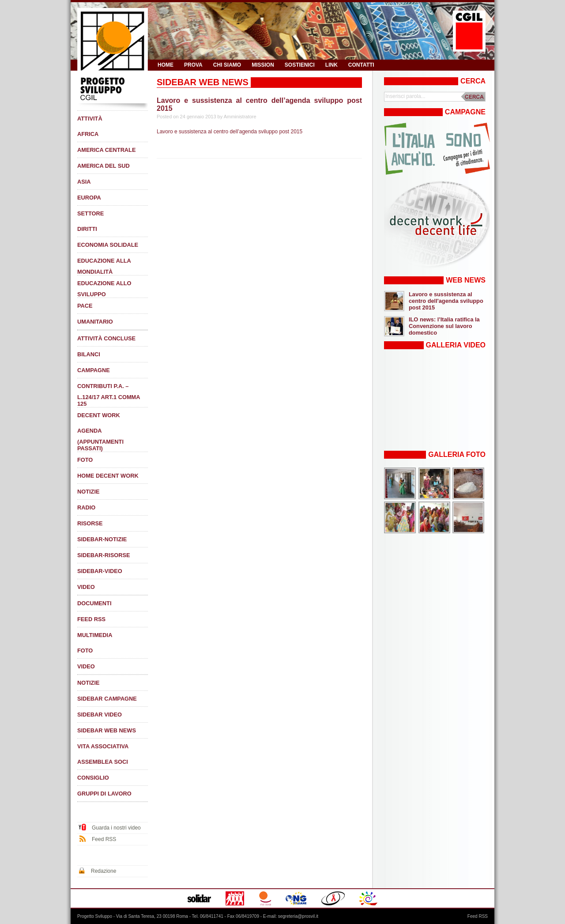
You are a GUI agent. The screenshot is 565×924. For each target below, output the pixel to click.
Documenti (94, 603)
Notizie (88, 492)
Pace (85, 306)
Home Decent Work (108, 476)
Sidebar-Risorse (104, 555)
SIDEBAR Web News (107, 730)
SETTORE (90, 213)
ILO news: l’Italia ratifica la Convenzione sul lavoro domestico (444, 326)
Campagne (94, 370)
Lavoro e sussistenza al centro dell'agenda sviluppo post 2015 (446, 301)
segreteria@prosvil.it (298, 916)
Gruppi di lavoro (104, 794)
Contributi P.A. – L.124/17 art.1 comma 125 (109, 395)
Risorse (90, 523)
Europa (89, 198)
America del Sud (104, 166)
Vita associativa (103, 746)
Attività (90, 119)
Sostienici (300, 65)
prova (193, 65)
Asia (84, 182)
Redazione (104, 871)
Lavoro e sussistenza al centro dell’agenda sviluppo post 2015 (230, 132)
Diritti (87, 229)
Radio (86, 507)
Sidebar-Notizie (102, 539)
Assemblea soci (103, 762)
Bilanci (89, 354)
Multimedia (95, 635)
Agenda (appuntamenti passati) (100, 439)
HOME (166, 65)
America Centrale (106, 150)
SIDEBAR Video (100, 715)
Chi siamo (227, 65)
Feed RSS (91, 619)
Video (86, 587)
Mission (263, 65)
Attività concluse (106, 338)
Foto (85, 460)
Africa (88, 134)
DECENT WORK (99, 415)
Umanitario (95, 322)
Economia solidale (108, 245)
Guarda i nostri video (116, 828)
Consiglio (93, 778)
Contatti (361, 65)
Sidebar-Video (100, 571)
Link (331, 65)
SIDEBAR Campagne (107, 699)
